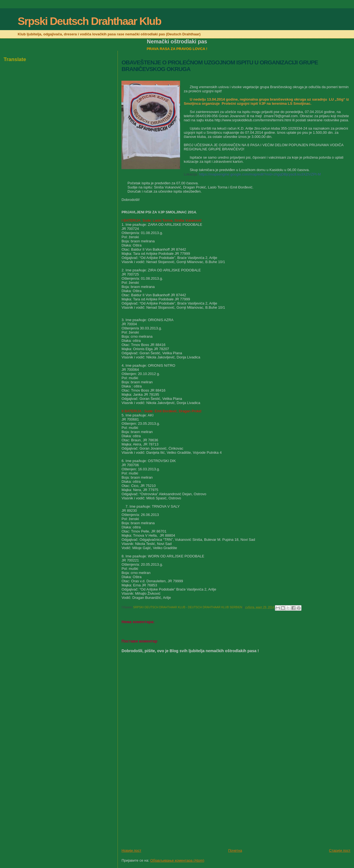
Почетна (235, 850)
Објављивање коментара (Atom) (177, 860)
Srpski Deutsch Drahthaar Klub (89, 21)
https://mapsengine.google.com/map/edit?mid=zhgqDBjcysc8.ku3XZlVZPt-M (260, 174)
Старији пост (340, 850)
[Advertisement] (163, 809)
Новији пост (131, 850)
